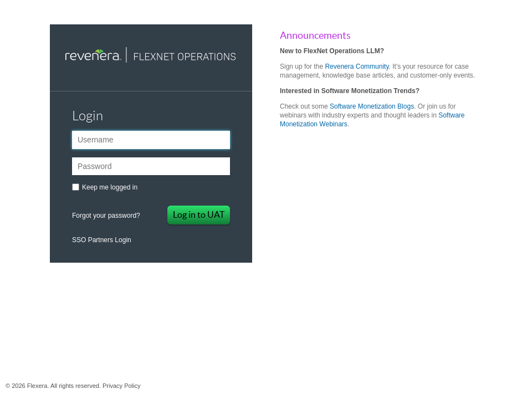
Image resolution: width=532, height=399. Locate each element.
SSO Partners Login (102, 240)
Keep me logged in (110, 187)
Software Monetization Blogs (372, 106)
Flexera (266, 281)
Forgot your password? (106, 216)
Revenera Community (357, 66)
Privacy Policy (121, 386)
